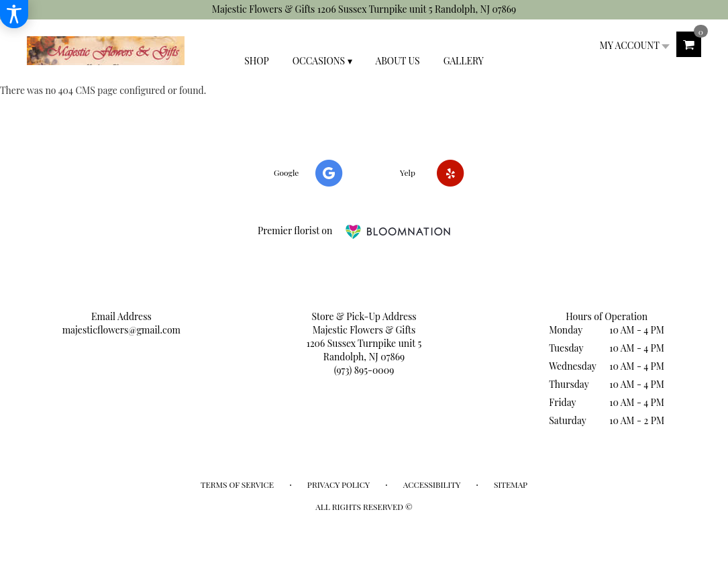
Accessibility (432, 484)
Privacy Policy (339, 484)
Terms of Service (237, 484)
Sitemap (511, 484)
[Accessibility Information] (14, 14)
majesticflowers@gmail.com (121, 330)
